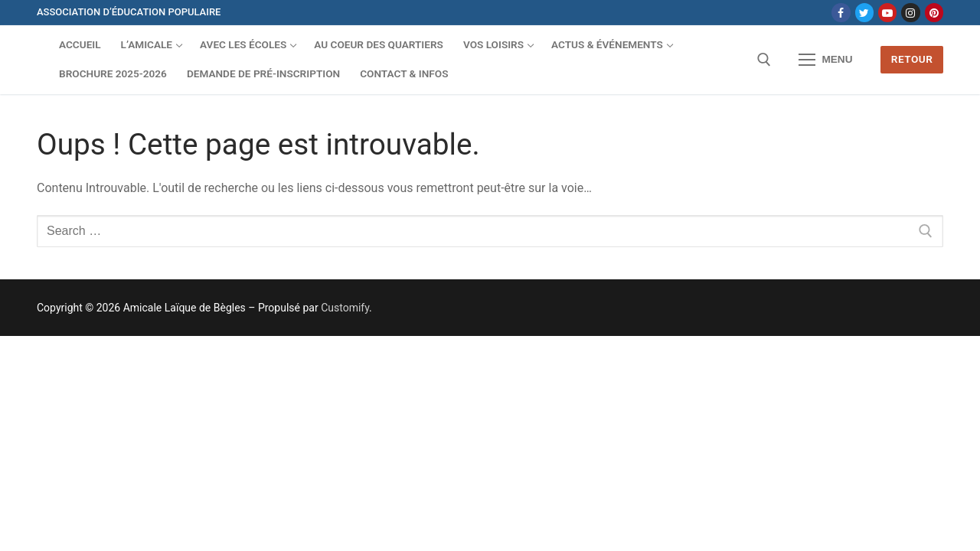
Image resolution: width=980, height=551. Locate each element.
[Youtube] (887, 12)
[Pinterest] (934, 12)
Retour (912, 59)
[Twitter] (864, 12)
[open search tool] (764, 60)
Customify (345, 308)
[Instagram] (910, 12)
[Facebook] (841, 12)
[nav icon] (826, 60)
